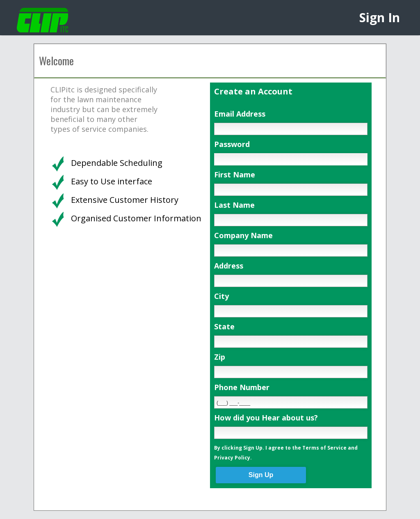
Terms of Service (324, 448)
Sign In (380, 17)
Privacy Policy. (233, 458)
